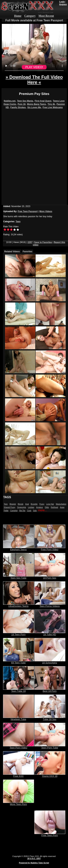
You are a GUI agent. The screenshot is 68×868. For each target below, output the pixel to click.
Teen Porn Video (19, 747)
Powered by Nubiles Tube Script (34, 863)
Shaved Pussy (10, 507)
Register (63, 4)
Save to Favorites (43, 242)
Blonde (21, 504)
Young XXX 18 (50, 775)
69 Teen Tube (19, 662)
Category (30, 16)
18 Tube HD (50, 633)
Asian (62, 507)
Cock (29, 511)
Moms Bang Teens (36, 104)
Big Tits (22, 511)
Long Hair (50, 504)
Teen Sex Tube (19, 577)
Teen (18, 222)
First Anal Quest (43, 101)
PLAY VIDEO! (34, 67)
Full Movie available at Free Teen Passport (34, 20)
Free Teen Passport (28, 211)
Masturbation (61, 504)
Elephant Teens (19, 548)
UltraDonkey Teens (19, 605)
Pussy (42, 504)
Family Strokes (18, 107)
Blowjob (13, 504)
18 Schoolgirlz (50, 662)
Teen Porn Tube (50, 747)
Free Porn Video (50, 548)
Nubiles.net (10, 101)
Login (62, 2)
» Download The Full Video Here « (34, 80)
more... (42, 510)
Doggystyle (21, 507)
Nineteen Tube (19, 718)
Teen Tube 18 (19, 690)
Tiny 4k (51, 104)
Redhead (54, 507)
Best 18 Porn (50, 690)
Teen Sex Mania (25, 101)
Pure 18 (21, 104)
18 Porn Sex (50, 577)
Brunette (34, 504)
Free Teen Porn (50, 834)
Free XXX (19, 775)
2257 (30, 242)
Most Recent (46, 16)
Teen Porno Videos (50, 605)
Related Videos (12, 252)
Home (18, 16)
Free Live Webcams (53, 107)
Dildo (47, 507)
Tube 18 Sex (50, 718)
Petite (6, 511)
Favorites (27, 252)
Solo (35, 511)
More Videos (46, 211)
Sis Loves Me (34, 107)
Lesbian (31, 507)
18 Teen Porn (19, 633)
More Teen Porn (19, 803)
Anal (27, 504)
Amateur (40, 507)
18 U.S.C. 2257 (34, 858)
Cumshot (14, 511)
